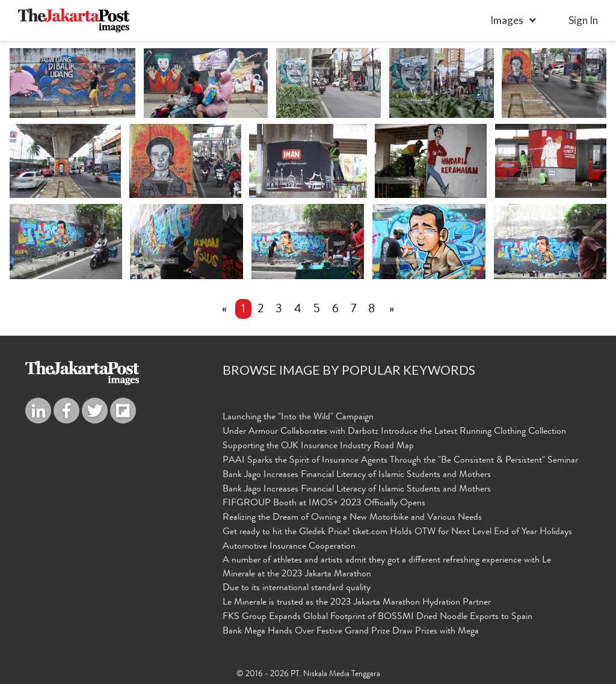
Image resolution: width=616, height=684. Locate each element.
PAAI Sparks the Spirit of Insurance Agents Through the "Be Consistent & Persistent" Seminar (400, 461)
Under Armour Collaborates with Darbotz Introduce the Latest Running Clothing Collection (394, 433)
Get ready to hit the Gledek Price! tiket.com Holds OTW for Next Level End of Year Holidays (397, 533)
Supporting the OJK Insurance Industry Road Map (318, 446)
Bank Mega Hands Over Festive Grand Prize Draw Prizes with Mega (351, 632)
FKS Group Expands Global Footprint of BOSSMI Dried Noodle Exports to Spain (377, 618)
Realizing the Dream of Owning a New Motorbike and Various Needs (352, 519)
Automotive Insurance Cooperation (289, 547)
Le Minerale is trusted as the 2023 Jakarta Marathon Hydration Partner (357, 603)
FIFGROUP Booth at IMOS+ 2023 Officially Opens (324, 504)
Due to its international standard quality (297, 589)
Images (507, 20)
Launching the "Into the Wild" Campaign (298, 418)
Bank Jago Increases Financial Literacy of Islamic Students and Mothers (357, 475)
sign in (583, 20)
